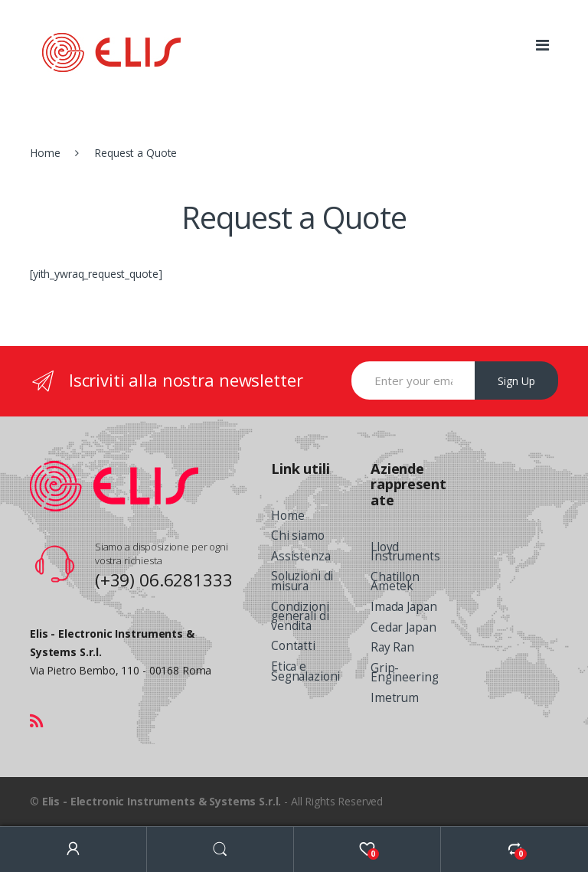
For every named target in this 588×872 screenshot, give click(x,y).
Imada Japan (403, 607)
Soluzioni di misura (302, 581)
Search (220, 849)
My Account (73, 849)
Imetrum (395, 698)
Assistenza (301, 556)
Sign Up (516, 381)
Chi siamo (298, 536)
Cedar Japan (403, 627)
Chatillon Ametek (395, 582)
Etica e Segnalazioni (305, 671)
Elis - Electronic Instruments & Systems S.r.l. (162, 801)
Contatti (293, 646)
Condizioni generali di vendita (300, 616)
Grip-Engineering (404, 673)
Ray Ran (392, 647)
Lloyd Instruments (405, 552)
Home (45, 153)
